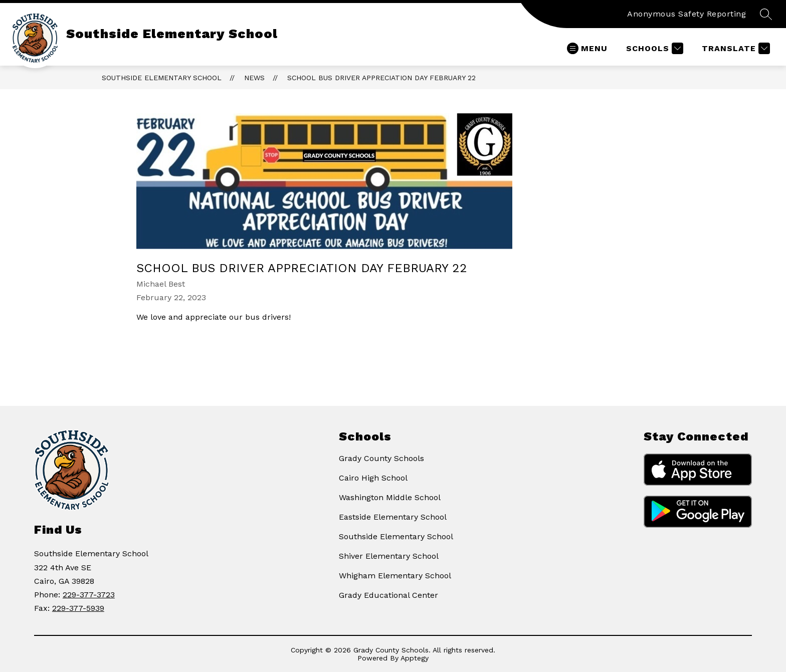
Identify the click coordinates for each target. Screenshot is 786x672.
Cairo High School (373, 478)
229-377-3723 (89, 595)
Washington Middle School (390, 497)
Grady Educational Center (388, 595)
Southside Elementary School (162, 78)
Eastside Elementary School (393, 517)
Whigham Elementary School (395, 576)
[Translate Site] (735, 48)
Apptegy (415, 658)
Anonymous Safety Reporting (686, 14)
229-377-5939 (78, 608)
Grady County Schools (381, 458)
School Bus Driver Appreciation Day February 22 (381, 78)
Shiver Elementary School (389, 556)
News (254, 78)
